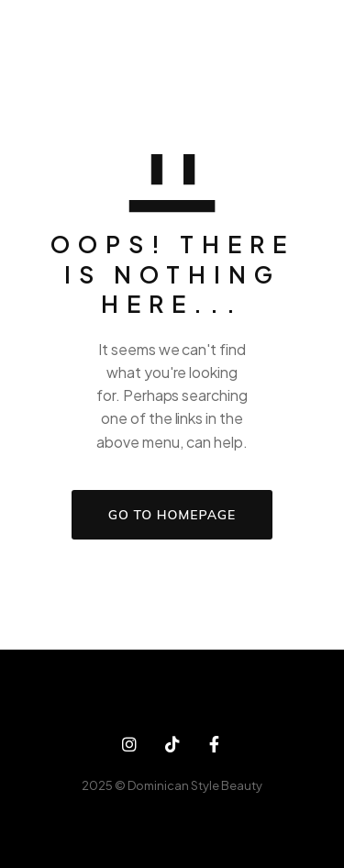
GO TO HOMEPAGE (172, 515)
